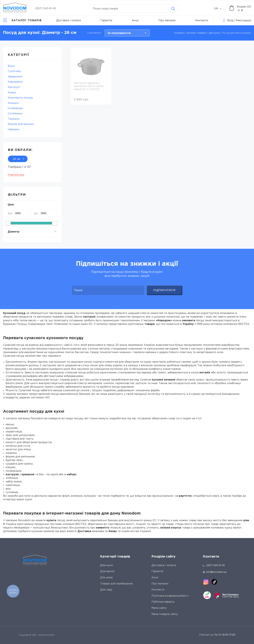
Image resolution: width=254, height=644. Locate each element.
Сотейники (15, 114)
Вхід (230, 21)
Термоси (14, 119)
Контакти (202, 21)
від (10, 213)
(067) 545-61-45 (46, 9)
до (36, 213)
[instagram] (206, 582)
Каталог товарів (196, 33)
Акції (135, 21)
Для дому (106, 578)
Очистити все (16, 175)
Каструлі (14, 87)
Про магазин (167, 21)
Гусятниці (14, 71)
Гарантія (106, 21)
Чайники (13, 130)
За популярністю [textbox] (119, 33)
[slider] (8, 223)
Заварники (15, 77)
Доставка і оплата (68, 21)
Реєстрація (243, 21)
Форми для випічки (21, 124)
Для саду (106, 590)
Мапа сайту (159, 608)
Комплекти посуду (20, 98)
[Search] (173, 9)
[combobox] (219, 9)
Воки (11, 66)
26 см (18, 159)
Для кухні (214, 33)
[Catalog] (22, 21)
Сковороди (15, 108)
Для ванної (107, 571)
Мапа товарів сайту (165, 614)
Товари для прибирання (116, 584)
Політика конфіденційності (170, 596)
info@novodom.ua (215, 572)
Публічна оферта (163, 602)
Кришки (13, 103)
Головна (179, 33)
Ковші (12, 93)
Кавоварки (15, 82)
